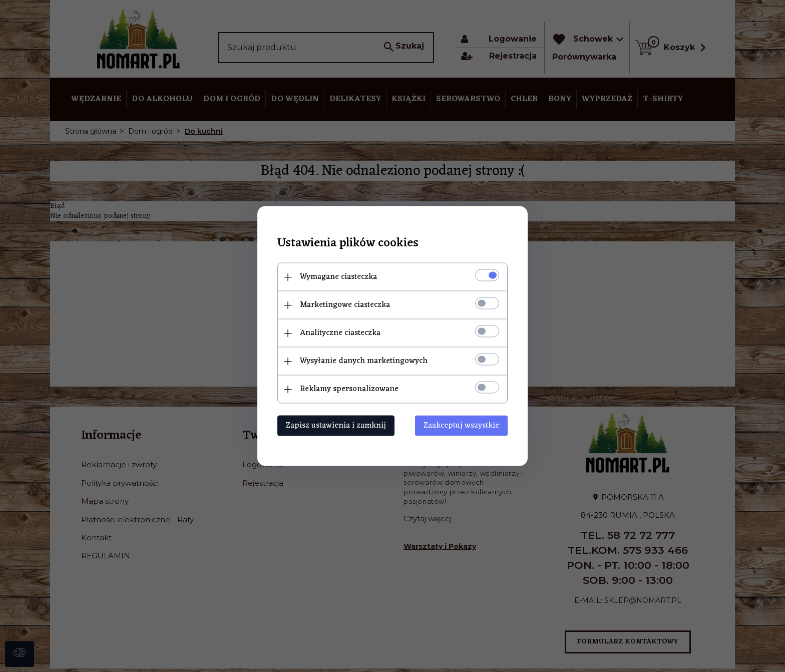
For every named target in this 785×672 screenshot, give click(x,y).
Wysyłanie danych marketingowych (364, 361)
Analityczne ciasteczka (340, 333)
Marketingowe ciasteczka (345, 305)
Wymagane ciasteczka (338, 277)
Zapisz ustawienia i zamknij (336, 426)
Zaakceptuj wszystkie (461, 426)
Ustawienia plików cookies (348, 244)
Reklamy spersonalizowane (349, 389)
